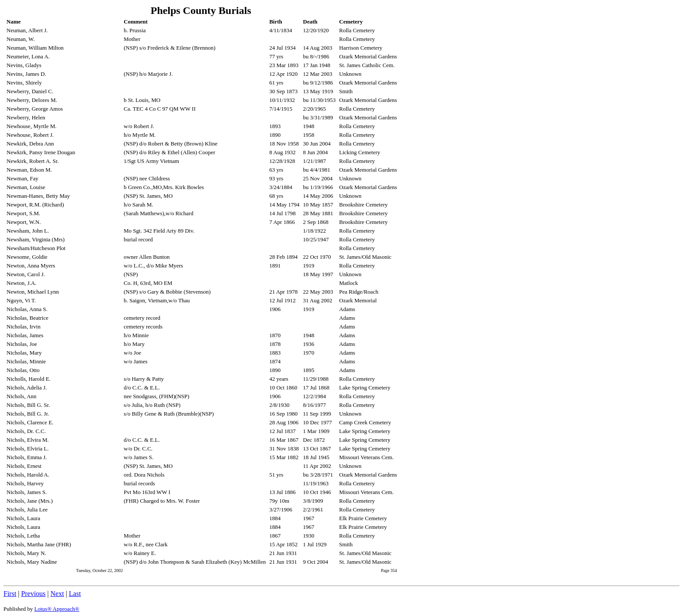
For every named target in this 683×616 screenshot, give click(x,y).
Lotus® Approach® (57, 609)
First (10, 594)
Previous (34, 594)
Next (57, 594)
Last (75, 594)
